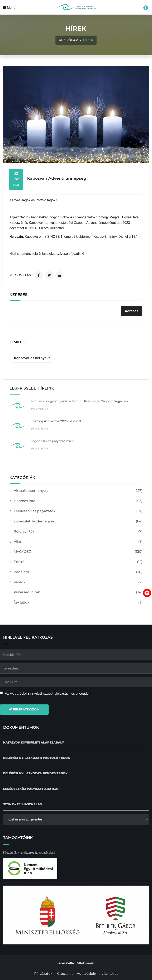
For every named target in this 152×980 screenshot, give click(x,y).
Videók (78, 582)
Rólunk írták (78, 532)
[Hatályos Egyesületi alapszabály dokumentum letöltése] (34, 743)
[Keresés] (132, 311)
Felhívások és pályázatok (78, 511)
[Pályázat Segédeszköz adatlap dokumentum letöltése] (31, 789)
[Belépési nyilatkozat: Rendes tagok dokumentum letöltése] (35, 773)
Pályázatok (43, 974)
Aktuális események (78, 491)
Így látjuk (78, 603)
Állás (78, 542)
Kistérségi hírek (78, 592)
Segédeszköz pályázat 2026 (52, 441)
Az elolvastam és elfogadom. (49, 694)
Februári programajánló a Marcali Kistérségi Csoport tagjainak (80, 401)
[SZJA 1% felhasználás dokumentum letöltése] (22, 804)
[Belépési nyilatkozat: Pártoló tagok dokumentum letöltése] (37, 758)
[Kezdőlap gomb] (76, 7)
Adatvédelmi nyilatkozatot (32, 694)
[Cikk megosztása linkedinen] (59, 275)
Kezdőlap (68, 40)
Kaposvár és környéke (32, 358)
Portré (78, 562)
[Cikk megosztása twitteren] (49, 275)
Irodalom (78, 572)
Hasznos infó (78, 501)
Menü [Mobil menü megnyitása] (9, 8)
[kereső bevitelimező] (76, 311)
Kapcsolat (65, 974)
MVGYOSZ (78, 552)
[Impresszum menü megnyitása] (146, 8)
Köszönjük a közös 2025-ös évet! (56, 421)
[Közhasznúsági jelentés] (76, 819)
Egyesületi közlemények (78, 522)
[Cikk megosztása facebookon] (39, 275)
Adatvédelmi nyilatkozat (97, 974)
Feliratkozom (24, 709)
